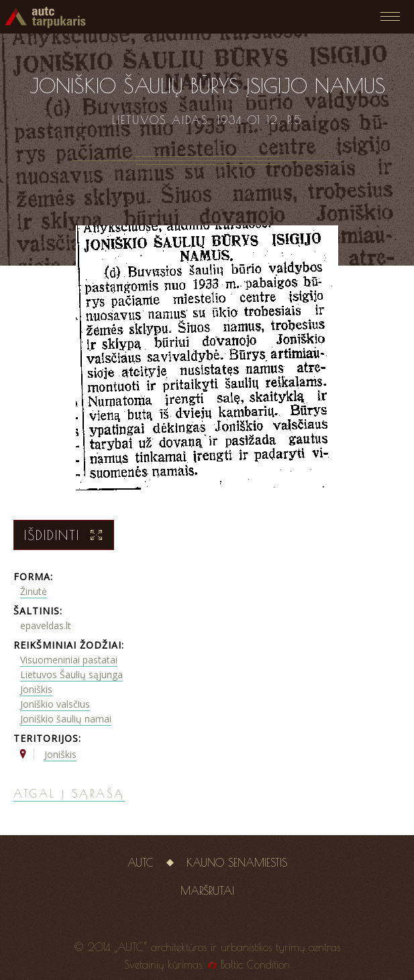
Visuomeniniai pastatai (69, 660)
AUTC (141, 863)
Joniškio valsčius (55, 704)
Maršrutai (207, 891)
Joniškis (36, 689)
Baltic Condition (255, 965)
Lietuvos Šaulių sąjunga (71, 674)
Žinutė (34, 591)
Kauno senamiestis (237, 863)
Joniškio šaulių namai (66, 719)
